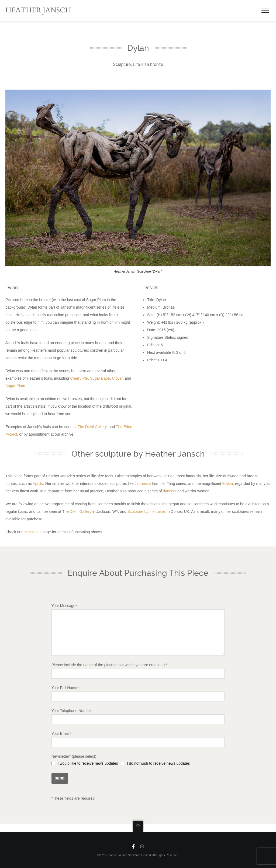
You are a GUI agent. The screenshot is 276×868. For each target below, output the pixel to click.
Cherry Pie (79, 378)
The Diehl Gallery (92, 427)
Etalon (227, 484)
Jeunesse (143, 484)
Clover (118, 378)
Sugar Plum (15, 386)
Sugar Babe (100, 378)
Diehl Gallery (81, 511)
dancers (170, 491)
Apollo (38, 484)
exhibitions (33, 532)
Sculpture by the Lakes (146, 511)
